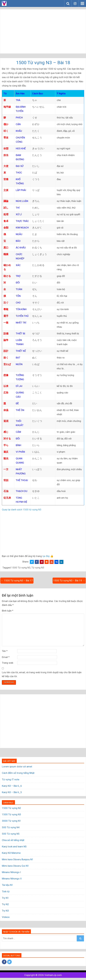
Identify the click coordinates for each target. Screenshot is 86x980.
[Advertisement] (43, 31)
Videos (6, 917)
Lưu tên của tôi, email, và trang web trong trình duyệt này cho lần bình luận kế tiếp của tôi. (42, 674)
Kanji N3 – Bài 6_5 (12, 792)
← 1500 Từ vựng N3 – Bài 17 (17, 580)
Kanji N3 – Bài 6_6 (12, 786)
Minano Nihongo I (11, 872)
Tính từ (6, 891)
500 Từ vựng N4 (11, 827)
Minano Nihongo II (12, 879)
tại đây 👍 (48, 556)
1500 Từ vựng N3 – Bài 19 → (69, 580)
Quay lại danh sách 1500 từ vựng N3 (22, 510)
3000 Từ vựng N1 (11, 821)
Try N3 (5, 911)
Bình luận (8, 611)
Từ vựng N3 (38, 568)
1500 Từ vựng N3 (21, 568)
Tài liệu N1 (7, 885)
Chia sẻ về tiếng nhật (13, 840)
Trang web (8, 663)
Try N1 (5, 898)
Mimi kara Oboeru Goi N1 (15, 866)
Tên (5, 651)
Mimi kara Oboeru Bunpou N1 (18, 859)
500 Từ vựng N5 (11, 834)
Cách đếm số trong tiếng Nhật (18, 773)
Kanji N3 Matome (11, 853)
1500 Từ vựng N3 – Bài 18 (43, 63)
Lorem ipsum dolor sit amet (17, 767)
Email (6, 657)
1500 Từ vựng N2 (11, 808)
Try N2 (5, 904)
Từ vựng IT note (11, 779)
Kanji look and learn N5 (14, 846)
